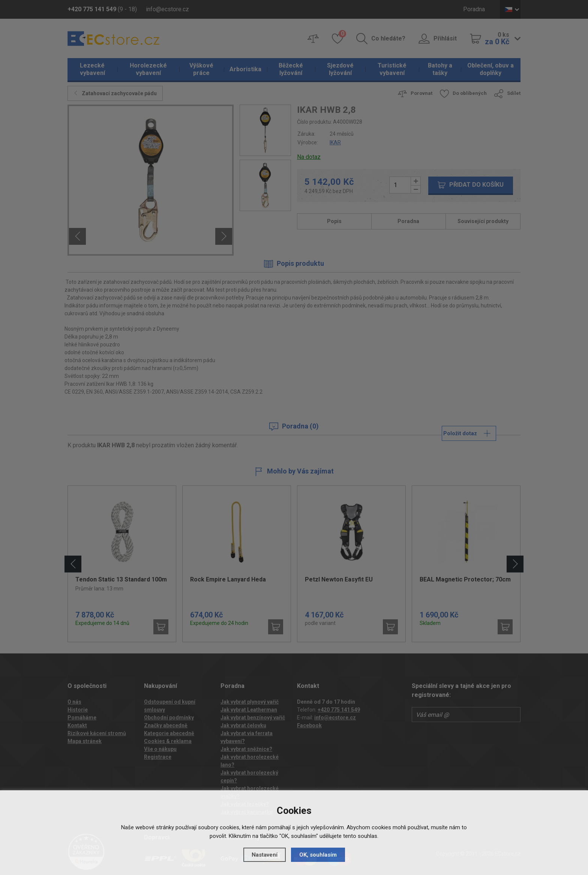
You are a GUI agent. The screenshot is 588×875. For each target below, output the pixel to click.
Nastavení (265, 855)
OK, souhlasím (318, 855)
